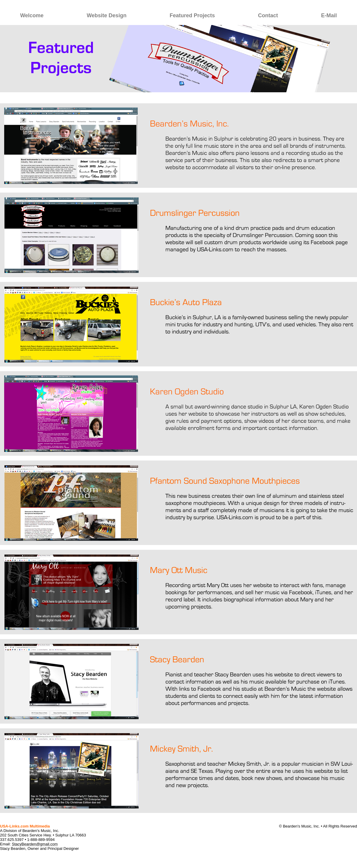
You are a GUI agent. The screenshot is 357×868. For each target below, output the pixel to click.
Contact (268, 15)
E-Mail (329, 15)
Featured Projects (192, 15)
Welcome (32, 15)
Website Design (107, 15)
